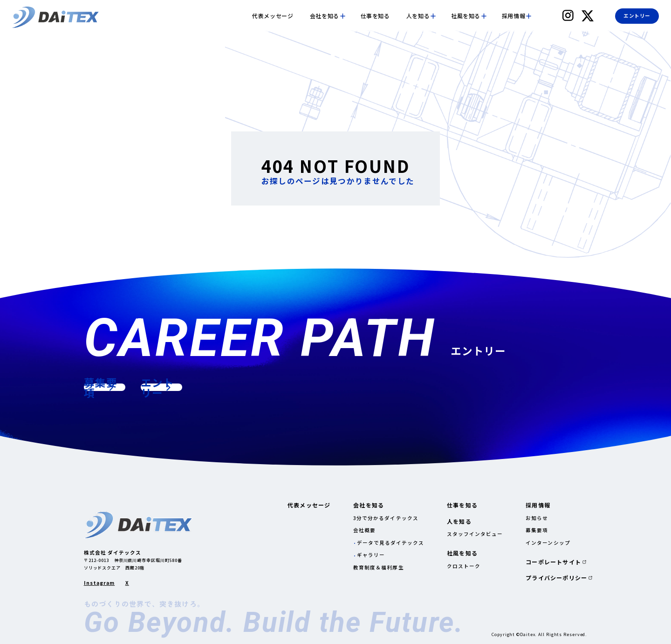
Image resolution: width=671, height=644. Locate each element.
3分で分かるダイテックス (386, 518)
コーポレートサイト (553, 562)
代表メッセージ (273, 16)
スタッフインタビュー (475, 534)
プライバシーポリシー (556, 578)
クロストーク (464, 566)
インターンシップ (548, 543)
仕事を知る (375, 16)
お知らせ (537, 518)
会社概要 (364, 530)
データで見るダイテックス (391, 543)
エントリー (637, 16)
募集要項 (537, 530)
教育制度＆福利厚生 (378, 567)
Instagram (99, 583)
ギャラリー (371, 555)
